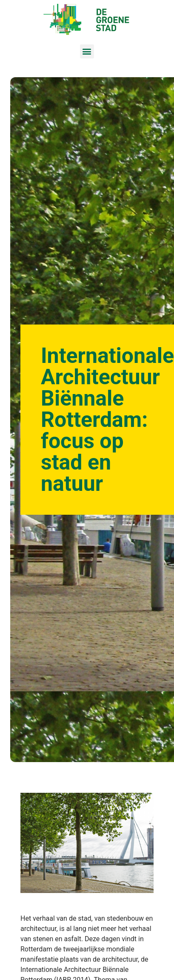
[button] (87, 51)
